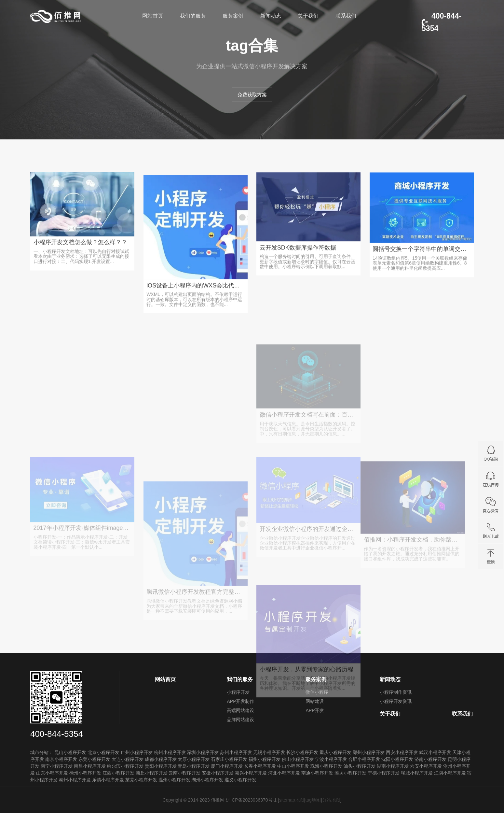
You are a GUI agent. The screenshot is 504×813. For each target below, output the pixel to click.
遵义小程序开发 (240, 780)
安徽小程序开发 (218, 773)
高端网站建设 (240, 710)
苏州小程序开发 (236, 752)
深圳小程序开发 (203, 752)
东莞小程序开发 (94, 759)
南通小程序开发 (317, 773)
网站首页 (153, 16)
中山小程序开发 (293, 766)
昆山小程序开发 (70, 752)
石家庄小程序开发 (229, 759)
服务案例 (233, 16)
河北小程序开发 (284, 773)
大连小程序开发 (128, 759)
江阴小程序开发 (450, 773)
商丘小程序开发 (152, 773)
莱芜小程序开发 (141, 780)
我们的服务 (193, 16)
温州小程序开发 (174, 780)
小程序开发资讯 (396, 701)
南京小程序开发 (61, 759)
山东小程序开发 (52, 773)
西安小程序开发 (402, 752)
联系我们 (346, 16)
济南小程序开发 (430, 759)
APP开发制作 (240, 701)
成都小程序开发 (161, 759)
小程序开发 (238, 692)
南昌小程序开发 (90, 766)
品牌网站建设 (240, 720)
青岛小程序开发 (194, 766)
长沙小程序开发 (302, 752)
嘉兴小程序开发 (251, 773)
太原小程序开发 (194, 759)
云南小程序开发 (184, 773)
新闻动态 (271, 16)
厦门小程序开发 (227, 766)
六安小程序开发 (426, 766)
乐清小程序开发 (108, 780)
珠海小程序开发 (326, 766)
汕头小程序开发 (360, 766)
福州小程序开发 (265, 759)
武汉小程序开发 (435, 752)
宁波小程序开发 (331, 759)
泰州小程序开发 (75, 780)
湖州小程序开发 (207, 780)
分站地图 (331, 800)
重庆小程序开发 (335, 752)
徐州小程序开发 (85, 773)
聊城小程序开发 (417, 773)
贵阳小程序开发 (161, 766)
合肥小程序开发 (364, 759)
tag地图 (313, 800)
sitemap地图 (292, 800)
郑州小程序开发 (369, 752)
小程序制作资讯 (396, 692)
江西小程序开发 (118, 773)
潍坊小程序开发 (350, 773)
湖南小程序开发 (393, 766)
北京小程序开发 (103, 752)
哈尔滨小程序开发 (125, 766)
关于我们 (308, 16)
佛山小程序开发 (298, 759)
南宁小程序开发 (57, 766)
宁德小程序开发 (384, 773)
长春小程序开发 (260, 766)
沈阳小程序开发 (397, 759)
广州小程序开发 (137, 752)
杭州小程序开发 (170, 752)
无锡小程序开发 (269, 752)
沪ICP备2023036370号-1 (251, 800)
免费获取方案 (252, 95)
